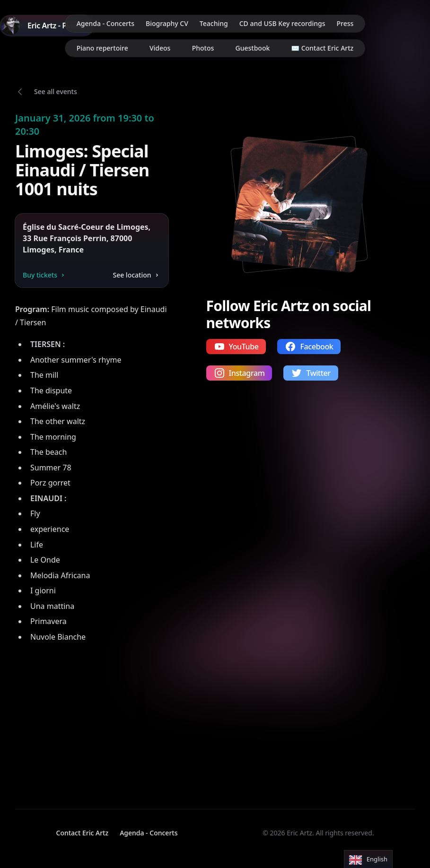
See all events (56, 91)
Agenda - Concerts (105, 23)
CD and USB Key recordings (282, 23)
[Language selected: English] (368, 859)
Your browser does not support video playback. (76, 717)
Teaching (214, 23)
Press (345, 23)
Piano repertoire (102, 48)
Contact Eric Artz (83, 833)
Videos (160, 48)
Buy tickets (45, 275)
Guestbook (253, 48)
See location (136, 275)
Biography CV (167, 23)
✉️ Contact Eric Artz (323, 48)
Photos (203, 48)
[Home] (47, 26)
